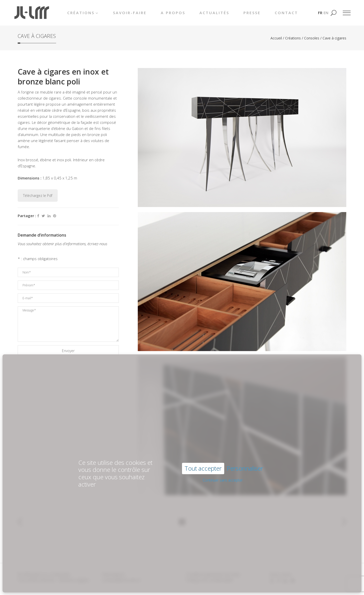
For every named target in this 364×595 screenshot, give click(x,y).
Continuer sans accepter (223, 462)
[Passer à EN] (326, 13)
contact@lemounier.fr (121, 580)
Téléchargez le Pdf (38, 196)
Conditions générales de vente (213, 575)
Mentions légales (74, 580)
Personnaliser (245, 450)
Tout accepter (203, 450)
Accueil (276, 38)
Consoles (312, 38)
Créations (293, 38)
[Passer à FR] (320, 13)
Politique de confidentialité (209, 580)
